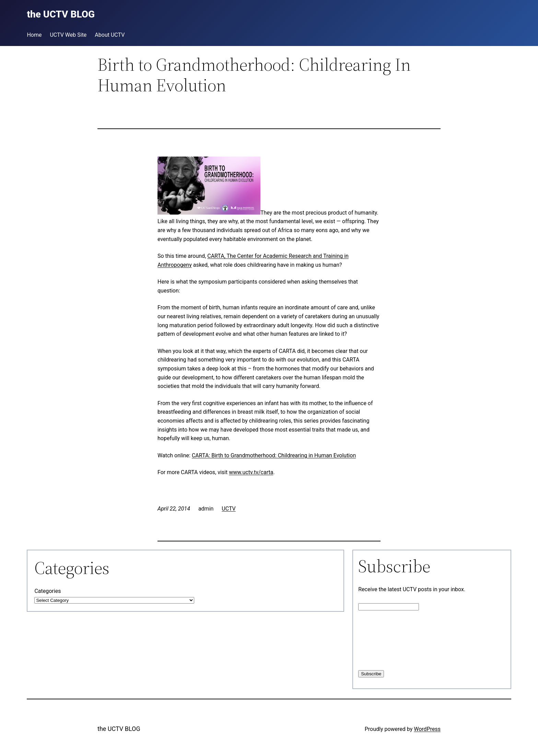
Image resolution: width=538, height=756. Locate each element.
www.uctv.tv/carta (251, 472)
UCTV (229, 509)
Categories (48, 591)
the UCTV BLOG (119, 729)
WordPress (427, 729)
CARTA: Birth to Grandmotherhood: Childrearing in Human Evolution (274, 455)
